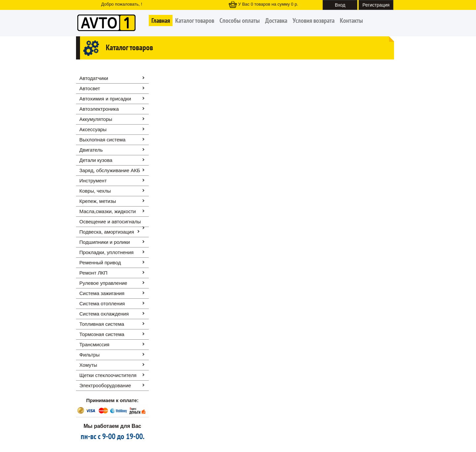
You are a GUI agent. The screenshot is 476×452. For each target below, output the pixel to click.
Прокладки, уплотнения (106, 252)
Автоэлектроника (99, 109)
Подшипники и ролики (105, 242)
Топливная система (102, 324)
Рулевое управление (103, 283)
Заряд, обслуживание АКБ (110, 170)
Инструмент (93, 181)
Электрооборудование (105, 385)
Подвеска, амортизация (107, 232)
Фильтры (89, 355)
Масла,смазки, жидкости (108, 211)
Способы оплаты (240, 20)
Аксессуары (93, 129)
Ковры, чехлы (95, 191)
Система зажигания (102, 293)
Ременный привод (100, 263)
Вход (340, 5)
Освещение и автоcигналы (110, 222)
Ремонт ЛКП (93, 273)
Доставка (276, 20)
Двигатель (91, 150)
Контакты (351, 20)
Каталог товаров (195, 20)
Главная (161, 20)
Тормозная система (102, 334)
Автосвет (90, 88)
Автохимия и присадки (105, 99)
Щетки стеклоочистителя (108, 375)
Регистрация (376, 5)
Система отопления (102, 303)
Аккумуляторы (96, 119)
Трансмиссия (94, 344)
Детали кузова (96, 160)
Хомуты (88, 365)
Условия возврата (314, 20)
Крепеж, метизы (98, 201)
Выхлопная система (102, 140)
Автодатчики (94, 78)
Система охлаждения (104, 314)
